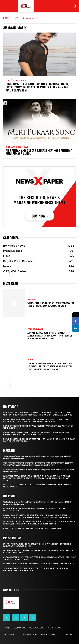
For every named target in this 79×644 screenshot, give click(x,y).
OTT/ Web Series (16, 80)
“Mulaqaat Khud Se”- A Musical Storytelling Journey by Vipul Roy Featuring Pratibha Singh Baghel (36, 569)
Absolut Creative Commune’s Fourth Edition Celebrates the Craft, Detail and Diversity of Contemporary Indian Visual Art (50, 366)
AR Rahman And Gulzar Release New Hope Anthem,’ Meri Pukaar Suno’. (39, 152)
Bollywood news (17, 147)
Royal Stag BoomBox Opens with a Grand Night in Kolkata (32, 528)
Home (6, 18)
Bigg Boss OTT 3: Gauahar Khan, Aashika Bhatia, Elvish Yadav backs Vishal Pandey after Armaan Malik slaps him (37, 87)
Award (31, 300)
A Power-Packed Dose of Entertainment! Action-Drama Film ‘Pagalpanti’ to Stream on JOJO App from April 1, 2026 (50, 335)
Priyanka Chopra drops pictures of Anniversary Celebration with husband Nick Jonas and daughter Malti (36, 434)
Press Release (35, 329)
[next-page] (10, 385)
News (30, 360)
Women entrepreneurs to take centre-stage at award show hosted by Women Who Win (51, 305)
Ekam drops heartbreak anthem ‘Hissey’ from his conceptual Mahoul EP (39, 564)
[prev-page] (5, 385)
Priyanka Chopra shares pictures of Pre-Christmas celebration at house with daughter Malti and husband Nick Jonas (36, 420)
